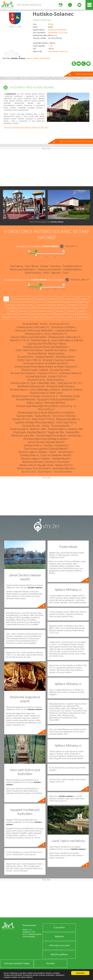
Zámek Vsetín (66, 452)
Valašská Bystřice (73, 269)
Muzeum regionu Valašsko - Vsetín (37, 452)
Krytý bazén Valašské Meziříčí (30, 432)
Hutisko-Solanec (53, 14)
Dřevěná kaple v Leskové (35, 370)
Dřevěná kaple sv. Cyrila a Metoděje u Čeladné (35, 390)
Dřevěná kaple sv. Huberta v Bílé (66, 429)
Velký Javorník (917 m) (69, 383)
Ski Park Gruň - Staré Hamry (37, 472)
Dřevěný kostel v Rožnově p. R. (33, 327)
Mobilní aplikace (59, 954)
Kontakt (51, 963)
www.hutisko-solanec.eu (58, 51)
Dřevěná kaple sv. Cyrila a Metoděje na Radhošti (57, 340)
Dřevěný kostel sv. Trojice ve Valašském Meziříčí (46, 455)
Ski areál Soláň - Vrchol (35, 324)
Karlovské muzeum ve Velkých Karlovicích (46, 363)
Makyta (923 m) (64, 465)
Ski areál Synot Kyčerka (23, 373)
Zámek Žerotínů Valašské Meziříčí (46, 442)
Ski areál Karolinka (60, 370)
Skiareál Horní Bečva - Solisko (60, 350)
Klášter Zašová (34, 403)
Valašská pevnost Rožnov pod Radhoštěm (46, 347)
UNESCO (53, 299)
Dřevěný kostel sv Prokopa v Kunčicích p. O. (35, 396)
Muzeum (50, 317)
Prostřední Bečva (72, 266)
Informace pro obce (59, 945)
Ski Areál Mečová (37, 353)
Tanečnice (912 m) (59, 324)
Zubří (66, 273)
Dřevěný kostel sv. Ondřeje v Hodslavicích (46, 445)
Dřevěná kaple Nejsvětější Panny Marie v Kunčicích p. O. (46, 406)
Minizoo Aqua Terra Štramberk (34, 468)
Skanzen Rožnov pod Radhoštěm (28, 337)
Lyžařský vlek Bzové (66, 330)
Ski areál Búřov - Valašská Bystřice (36, 357)
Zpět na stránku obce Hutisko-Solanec (76, 141)
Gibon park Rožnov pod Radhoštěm (34, 330)
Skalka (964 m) (43, 416)
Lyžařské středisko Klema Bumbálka (35, 422)
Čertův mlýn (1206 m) (29, 360)
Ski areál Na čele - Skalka (36, 426)
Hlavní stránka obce (84, 74)
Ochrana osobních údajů (17, 963)
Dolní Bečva (17, 266)
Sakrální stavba (83, 317)
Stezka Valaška (56, 353)
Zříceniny (23, 311)
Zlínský (51, 24)
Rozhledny (72, 305)
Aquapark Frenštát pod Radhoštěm (56, 399)
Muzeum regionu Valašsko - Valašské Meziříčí (46, 459)
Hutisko (29, 58)
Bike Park (24, 317)
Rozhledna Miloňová (70, 373)
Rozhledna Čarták (70, 396)
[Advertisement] (46, 168)
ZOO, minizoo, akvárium (22, 299)
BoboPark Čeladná (72, 390)
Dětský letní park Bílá (22, 436)
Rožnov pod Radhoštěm (57, 30)
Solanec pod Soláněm (42, 58)
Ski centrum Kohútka (64, 416)
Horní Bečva (32, 266)
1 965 (51, 46)
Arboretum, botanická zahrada (50, 305)
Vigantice (56, 273)
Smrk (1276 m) (46, 409)
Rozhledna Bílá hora (64, 468)
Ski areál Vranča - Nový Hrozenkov (46, 380)
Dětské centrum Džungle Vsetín (36, 465)
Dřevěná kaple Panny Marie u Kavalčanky (58, 436)
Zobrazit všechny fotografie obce (46, 222)
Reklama (59, 936)
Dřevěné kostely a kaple (42, 311)
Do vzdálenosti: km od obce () (34, 280)
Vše (6, 299)
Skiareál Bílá (73, 432)
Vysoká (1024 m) (57, 376)
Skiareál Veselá (24, 416)
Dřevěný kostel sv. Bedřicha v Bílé (28, 429)
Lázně (81, 311)
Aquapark (41, 299)
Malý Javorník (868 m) (68, 419)
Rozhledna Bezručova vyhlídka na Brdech (46, 439)
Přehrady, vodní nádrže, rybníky (20, 305)
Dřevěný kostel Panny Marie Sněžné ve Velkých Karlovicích (46, 367)
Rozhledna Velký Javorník (31, 386)
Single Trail (37, 317)
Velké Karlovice (33, 273)
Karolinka (56, 266)
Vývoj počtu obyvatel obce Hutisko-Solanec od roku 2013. (26, 127)
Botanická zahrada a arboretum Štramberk (46, 462)
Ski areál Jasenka (60, 426)
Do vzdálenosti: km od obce (37, 246)
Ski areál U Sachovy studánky (59, 360)
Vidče (46, 273)
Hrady (84, 305)
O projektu (59, 927)
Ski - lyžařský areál (69, 299)
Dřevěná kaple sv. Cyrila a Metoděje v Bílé (33, 383)
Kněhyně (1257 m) (47, 373)
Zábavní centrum (65, 317)
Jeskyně (71, 311)
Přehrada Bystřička (55, 403)
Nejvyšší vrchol (10, 317)
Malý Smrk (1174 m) (43, 419)
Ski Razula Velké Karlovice (60, 386)
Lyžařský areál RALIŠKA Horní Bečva (46, 344)
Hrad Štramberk (63, 472)
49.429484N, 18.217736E (58, 33)
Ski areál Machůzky (36, 376)
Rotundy (60, 311)
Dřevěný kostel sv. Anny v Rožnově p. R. (46, 334)
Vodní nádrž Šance (66, 422)
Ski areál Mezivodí (26, 399)
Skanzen (85, 299)
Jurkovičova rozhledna (63, 327)
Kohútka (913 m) (21, 419)
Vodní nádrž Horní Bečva (29, 350)
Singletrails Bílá (56, 432)
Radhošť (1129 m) (20, 340)
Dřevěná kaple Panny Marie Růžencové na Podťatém (46, 413)
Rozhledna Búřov (65, 357)
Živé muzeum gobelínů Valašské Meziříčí (46, 449)
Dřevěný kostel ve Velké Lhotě (46, 393)
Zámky (12, 311)
